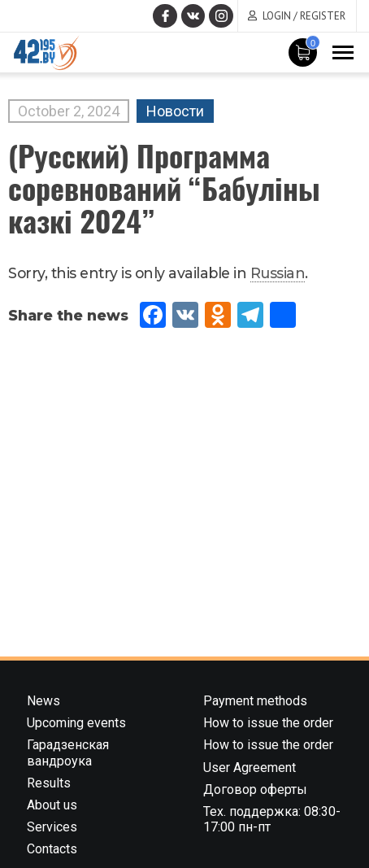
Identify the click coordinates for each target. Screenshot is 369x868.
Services (52, 827)
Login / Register (304, 16)
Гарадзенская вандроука (68, 752)
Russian (278, 273)
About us (52, 805)
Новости (175, 111)
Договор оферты (255, 789)
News (43, 701)
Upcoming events (76, 723)
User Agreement (250, 768)
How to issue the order (268, 723)
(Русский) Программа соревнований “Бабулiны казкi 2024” (164, 188)
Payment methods (255, 701)
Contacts (52, 849)
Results (49, 783)
